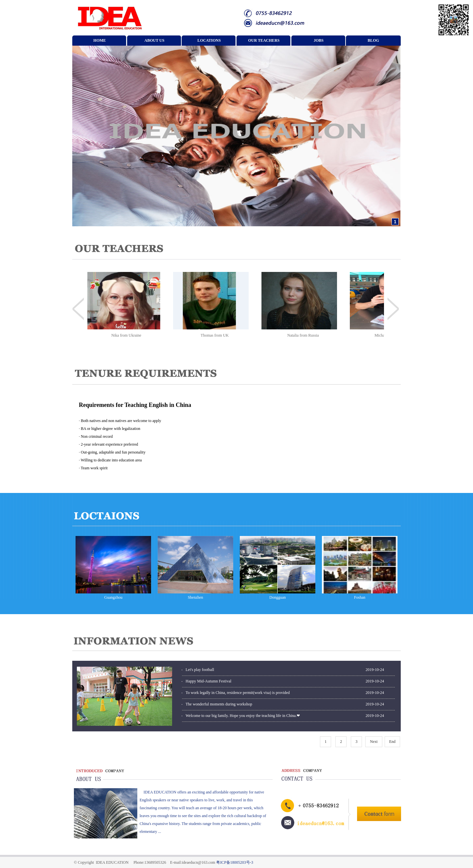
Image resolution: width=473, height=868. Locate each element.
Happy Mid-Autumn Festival (208, 681)
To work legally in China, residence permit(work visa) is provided (238, 693)
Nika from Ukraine (128, 335)
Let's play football (200, 670)
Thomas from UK (216, 335)
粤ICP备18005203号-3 (235, 862)
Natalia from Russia (305, 335)
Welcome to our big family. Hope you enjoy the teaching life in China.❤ (243, 716)
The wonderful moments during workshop (219, 704)
